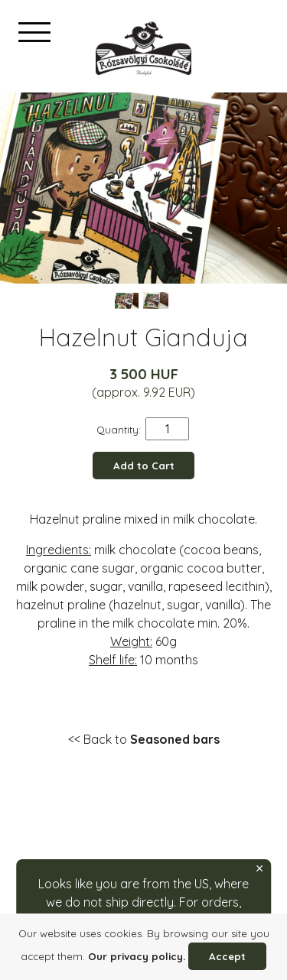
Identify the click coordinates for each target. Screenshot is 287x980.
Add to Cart (144, 466)
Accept (227, 956)
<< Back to (144, 739)
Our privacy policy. (137, 956)
